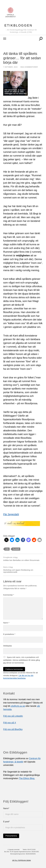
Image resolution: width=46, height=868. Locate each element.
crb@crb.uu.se (18, 706)
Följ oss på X (10, 723)
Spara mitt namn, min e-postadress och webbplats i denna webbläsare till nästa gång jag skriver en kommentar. (22, 660)
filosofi (16, 549)
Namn (6, 623)
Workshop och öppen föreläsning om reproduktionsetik (23, 570)
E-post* (23, 825)
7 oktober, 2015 (10, 67)
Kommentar (9, 595)
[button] (6, 540)
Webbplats (8, 646)
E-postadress (9, 634)
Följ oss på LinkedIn (13, 716)
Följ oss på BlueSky (13, 729)
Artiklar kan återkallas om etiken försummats (23, 559)
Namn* (23, 812)
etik (7, 549)
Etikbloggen (18, 25)
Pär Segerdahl (11, 514)
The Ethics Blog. (27, 778)
